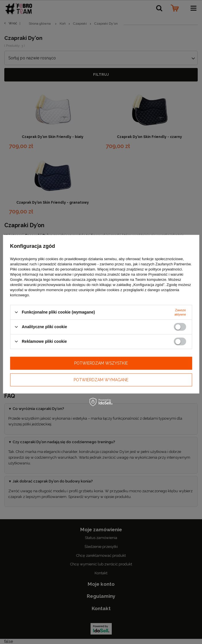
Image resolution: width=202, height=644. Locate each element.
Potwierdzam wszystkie (101, 363)
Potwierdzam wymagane (101, 380)
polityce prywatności (165, 269)
